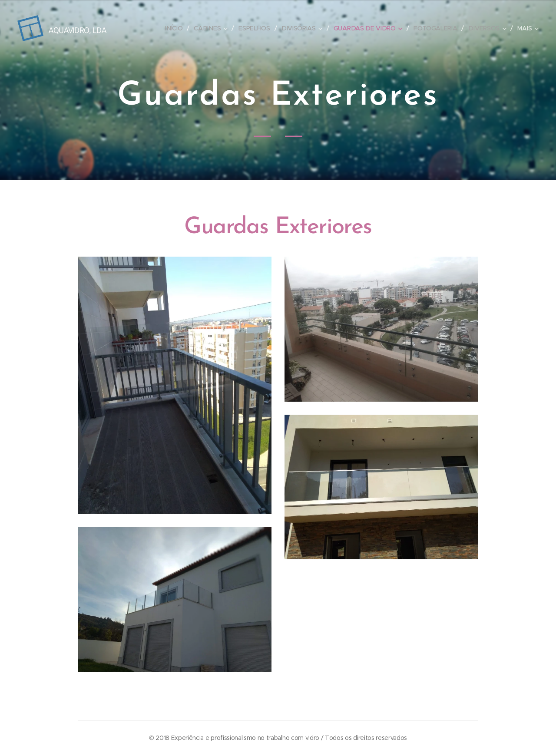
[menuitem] (178, 28)
